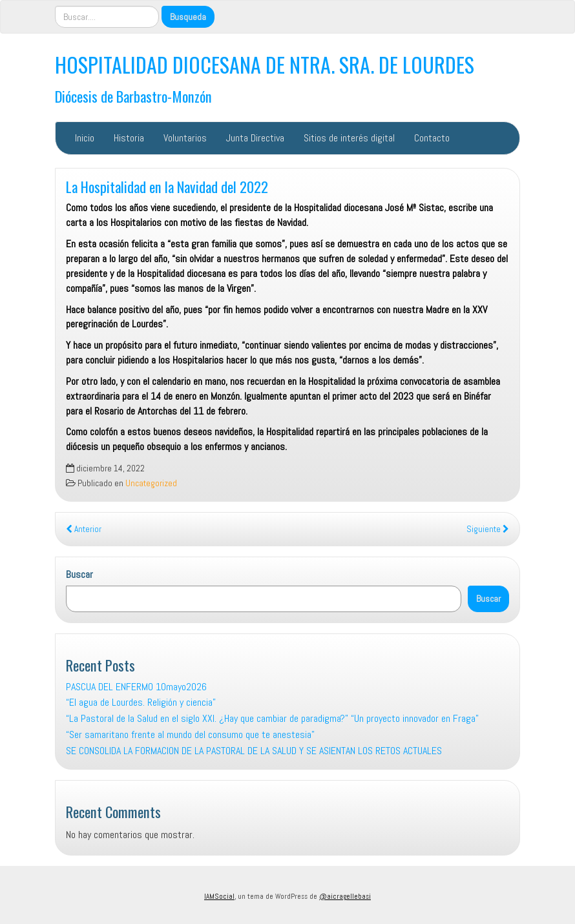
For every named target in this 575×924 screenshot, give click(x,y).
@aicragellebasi (345, 896)
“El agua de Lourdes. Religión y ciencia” (141, 702)
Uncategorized (151, 483)
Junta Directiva (255, 138)
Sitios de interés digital (349, 138)
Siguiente (488, 529)
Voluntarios (185, 138)
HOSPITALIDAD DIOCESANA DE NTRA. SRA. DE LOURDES (265, 64)
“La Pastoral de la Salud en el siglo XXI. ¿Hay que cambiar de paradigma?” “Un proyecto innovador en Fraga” (272, 718)
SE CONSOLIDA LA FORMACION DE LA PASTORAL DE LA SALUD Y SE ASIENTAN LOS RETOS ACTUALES (254, 751)
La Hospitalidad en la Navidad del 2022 (167, 186)
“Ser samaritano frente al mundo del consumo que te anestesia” (190, 734)
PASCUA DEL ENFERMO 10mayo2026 (136, 687)
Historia (129, 138)
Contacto (432, 138)
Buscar (79, 574)
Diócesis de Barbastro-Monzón (133, 96)
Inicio (85, 138)
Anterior (84, 529)
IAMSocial (219, 896)
